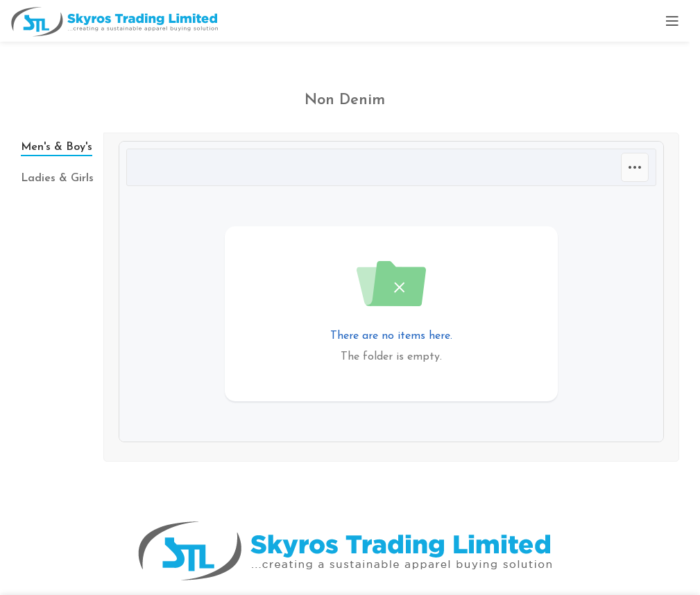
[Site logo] (114, 20)
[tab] (57, 147)
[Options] (635, 167)
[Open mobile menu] (672, 21)
